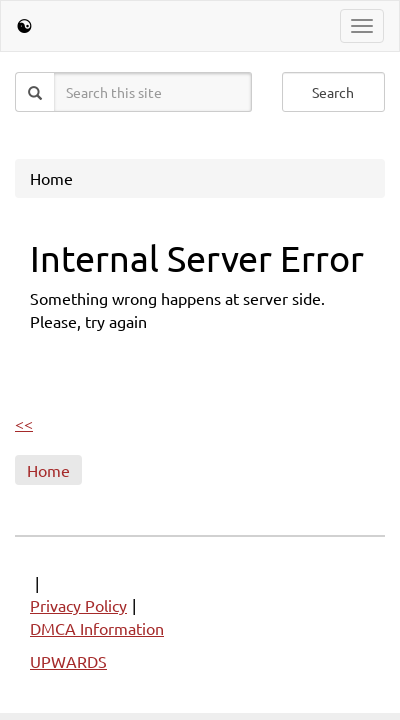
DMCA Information (97, 628)
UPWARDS (68, 661)
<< (24, 423)
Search (333, 92)
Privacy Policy (78, 605)
